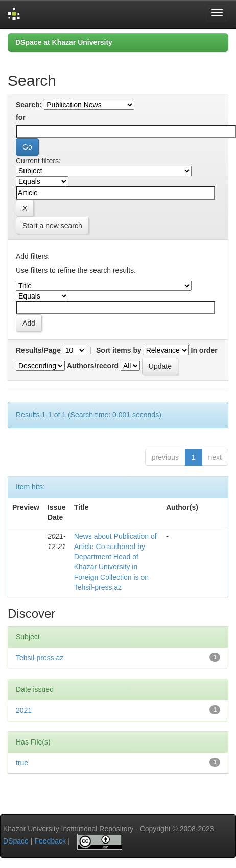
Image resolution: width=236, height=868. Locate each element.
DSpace (16, 841)
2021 (24, 710)
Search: (29, 105)
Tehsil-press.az (40, 658)
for (21, 117)
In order (204, 350)
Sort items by (119, 350)
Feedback (50, 841)
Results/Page (38, 350)
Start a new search (52, 226)
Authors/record (93, 366)
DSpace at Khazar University (64, 42)
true (22, 763)
